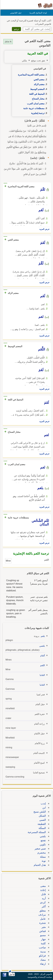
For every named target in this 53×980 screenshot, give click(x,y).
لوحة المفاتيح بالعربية (38, 13)
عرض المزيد (44, 229)
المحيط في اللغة (36, 94)
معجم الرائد (39, 84)
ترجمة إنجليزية (37, 113)
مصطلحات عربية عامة (33, 108)
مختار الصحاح (38, 99)
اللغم (42, 665)
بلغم (42, 636)
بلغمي (42, 646)
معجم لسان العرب (35, 104)
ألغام (42, 656)
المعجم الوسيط (37, 89)
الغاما (42, 675)
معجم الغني (39, 79)
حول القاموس (15, 13)
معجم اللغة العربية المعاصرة (31, 75)
